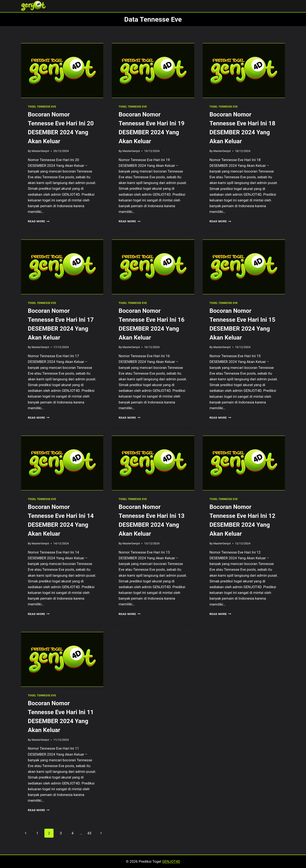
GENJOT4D (171, 861)
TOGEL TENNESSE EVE (42, 107)
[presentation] (62, 71)
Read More (39, 221)
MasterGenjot (40, 151)
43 (89, 833)
